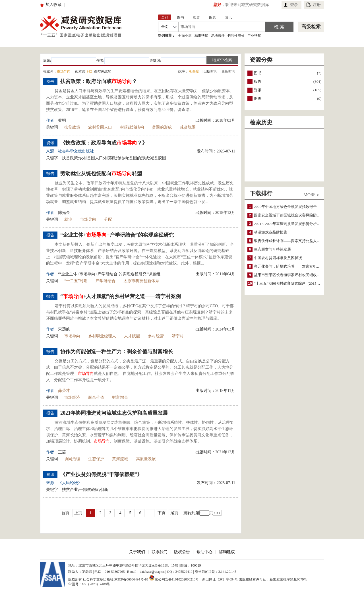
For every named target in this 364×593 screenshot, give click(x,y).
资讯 (258, 90)
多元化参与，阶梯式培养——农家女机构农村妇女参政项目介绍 (306, 266)
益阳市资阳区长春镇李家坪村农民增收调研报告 (293, 275)
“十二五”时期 (76, 281)
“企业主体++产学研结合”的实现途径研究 (117, 235)
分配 (108, 219)
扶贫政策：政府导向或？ (99, 81)
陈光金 (64, 213)
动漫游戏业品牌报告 (271, 232)
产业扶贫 (254, 36)
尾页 (174, 513)
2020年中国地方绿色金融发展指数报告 (285, 207)
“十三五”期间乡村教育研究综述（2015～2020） (293, 283)
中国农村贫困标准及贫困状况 (278, 258)
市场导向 (88, 219)
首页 (65, 513)
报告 (258, 81)
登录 (294, 5)
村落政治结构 (132, 127)
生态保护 (96, 459)
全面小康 (185, 36)
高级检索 (311, 27)
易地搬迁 (218, 36)
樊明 (62, 120)
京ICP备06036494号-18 (131, 579)
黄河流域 (120, 459)
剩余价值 (96, 397)
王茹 (62, 452)
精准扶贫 (201, 36)
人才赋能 (132, 336)
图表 (258, 99)
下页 (162, 513)
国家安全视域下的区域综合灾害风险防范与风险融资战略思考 (304, 215)
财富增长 (120, 397)
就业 (68, 219)
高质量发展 (146, 459)
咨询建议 (227, 552)
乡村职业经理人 (102, 336)
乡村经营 (156, 336)
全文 (165, 27)
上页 (78, 513)
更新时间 (228, 71)
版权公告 (182, 552)
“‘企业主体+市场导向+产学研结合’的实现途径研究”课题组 (109, 274)
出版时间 (210, 71)
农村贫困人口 (100, 127)
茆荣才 (64, 391)
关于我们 (137, 552)
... (150, 513)
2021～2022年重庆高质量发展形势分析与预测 (291, 224)
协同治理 (72, 459)
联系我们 (160, 552)
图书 (258, 73)
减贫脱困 (188, 127)
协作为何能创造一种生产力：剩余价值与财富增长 (117, 352)
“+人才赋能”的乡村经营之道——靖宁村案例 (121, 296)
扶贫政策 (72, 127)
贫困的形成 (162, 127)
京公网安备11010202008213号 (174, 578)
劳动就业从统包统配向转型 (101, 173)
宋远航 (64, 329)
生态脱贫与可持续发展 (272, 249)
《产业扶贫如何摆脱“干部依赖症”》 (101, 474)
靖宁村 (178, 336)
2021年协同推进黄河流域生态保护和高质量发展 (114, 413)
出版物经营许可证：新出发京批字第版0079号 (273, 579)
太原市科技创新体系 (141, 281)
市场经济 (72, 397)
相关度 (194, 71)
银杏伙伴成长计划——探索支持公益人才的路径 (293, 241)
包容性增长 (236, 36)
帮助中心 (204, 552)
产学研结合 (106, 281)
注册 (317, 5)
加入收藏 (53, 5)
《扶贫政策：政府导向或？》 (104, 143)
